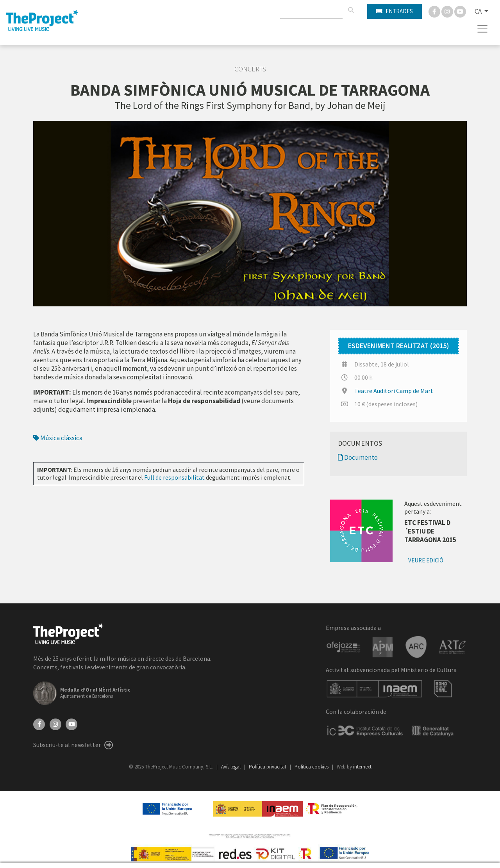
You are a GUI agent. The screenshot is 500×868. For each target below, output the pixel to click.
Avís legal (231, 767)
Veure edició (426, 560)
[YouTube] (71, 724)
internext (362, 767)
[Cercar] (351, 10)
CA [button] (479, 11)
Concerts (250, 69)
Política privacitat (268, 767)
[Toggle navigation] (483, 29)
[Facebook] (435, 11)
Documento (358, 457)
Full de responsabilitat (174, 477)
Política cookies (312, 767)
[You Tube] (460, 11)
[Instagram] (448, 11)
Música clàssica (58, 438)
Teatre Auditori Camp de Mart (394, 391)
